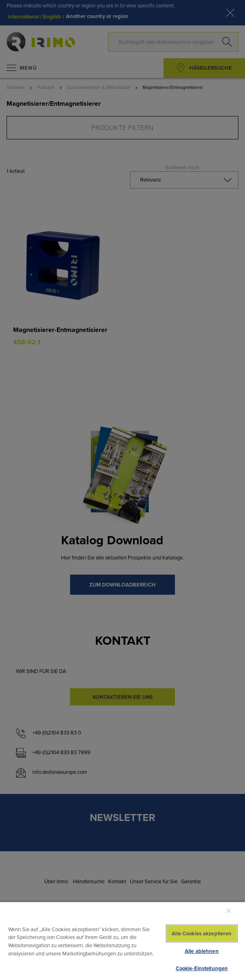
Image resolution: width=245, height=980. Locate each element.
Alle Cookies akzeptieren (202, 933)
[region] (122, 941)
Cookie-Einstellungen (202, 968)
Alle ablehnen (202, 951)
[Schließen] (229, 911)
